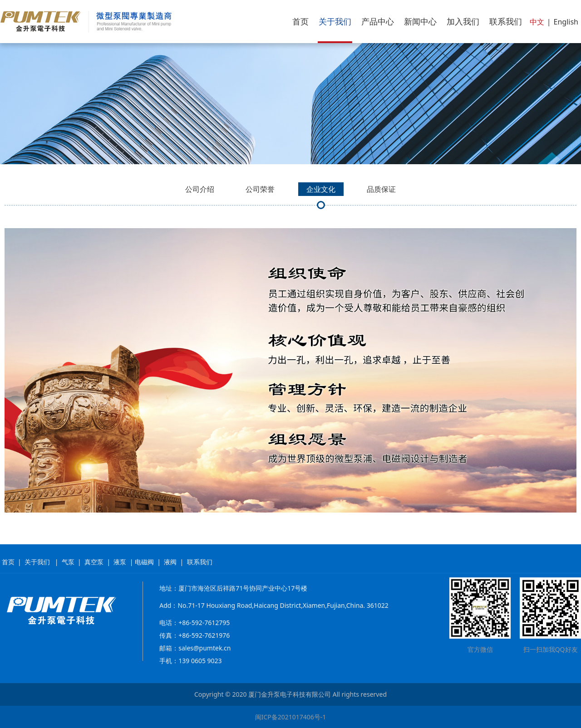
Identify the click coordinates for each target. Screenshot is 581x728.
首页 (300, 21)
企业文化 (321, 189)
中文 (537, 22)
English (566, 22)
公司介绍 (200, 189)
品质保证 (381, 189)
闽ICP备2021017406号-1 (291, 717)
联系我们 (506, 21)
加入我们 (463, 21)
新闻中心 (420, 21)
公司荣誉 (260, 189)
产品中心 (378, 21)
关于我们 (335, 21)
